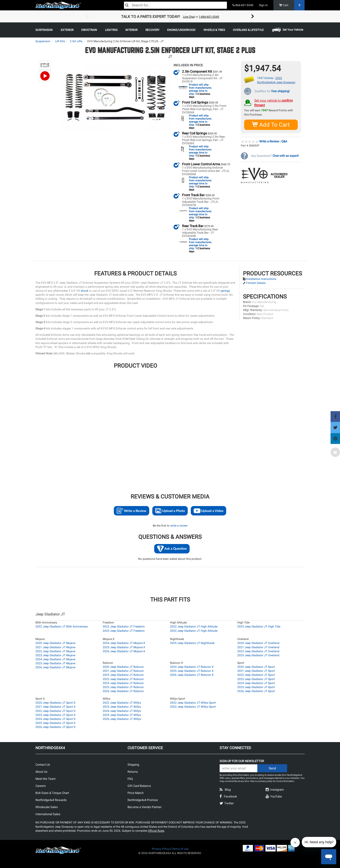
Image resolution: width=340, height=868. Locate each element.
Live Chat (189, 17)
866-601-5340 (243, 5)
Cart (292, 5)
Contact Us (43, 764)
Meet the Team (45, 779)
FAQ (130, 779)
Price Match (136, 793)
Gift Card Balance (139, 786)
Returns (133, 771)
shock (85, 291)
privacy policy (266, 781)
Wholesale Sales (47, 807)
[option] (170, 17)
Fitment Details (256, 283)
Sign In (263, 5)
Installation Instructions (261, 279)
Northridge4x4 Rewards (51, 800)
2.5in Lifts (76, 41)
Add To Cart (271, 124)
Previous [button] (87, 17)
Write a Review (269, 141)
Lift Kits (60, 41)
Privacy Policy (161, 849)
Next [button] (253, 17)
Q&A (284, 141)
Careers (41, 786)
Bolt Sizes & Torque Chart (52, 793)
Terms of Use (180, 849)
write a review (179, 525)
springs (225, 291)
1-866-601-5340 (209, 17)
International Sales (48, 814)
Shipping (133, 764)
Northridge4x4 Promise (143, 800)
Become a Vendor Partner (144, 807)
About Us (41, 771)
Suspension (43, 41)
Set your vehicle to (274, 103)
